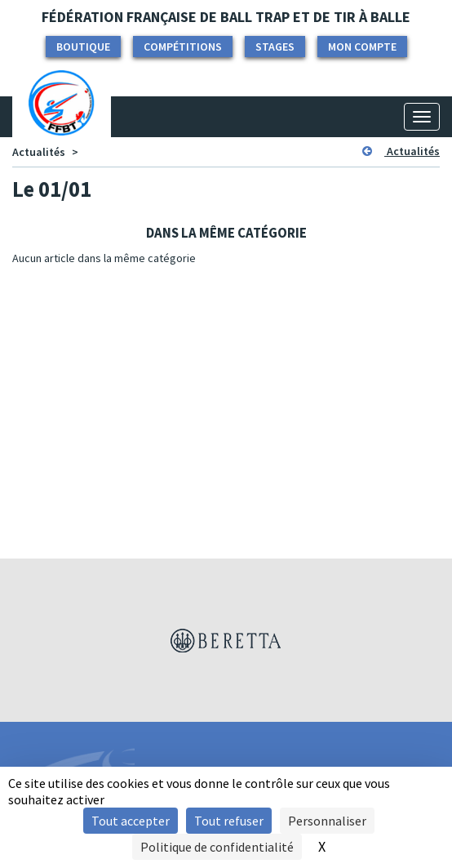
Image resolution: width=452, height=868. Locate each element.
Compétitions (183, 47)
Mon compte (362, 47)
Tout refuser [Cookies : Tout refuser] (229, 821)
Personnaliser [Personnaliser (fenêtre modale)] (327, 821)
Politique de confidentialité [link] (217, 847)
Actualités (39, 152)
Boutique (83, 47)
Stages (275, 47)
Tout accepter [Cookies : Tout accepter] (131, 821)
